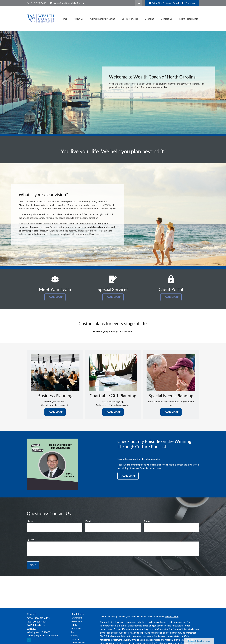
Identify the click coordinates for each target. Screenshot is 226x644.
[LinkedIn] (139, 3)
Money (74, 635)
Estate (74, 625)
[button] (64, 18)
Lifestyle (75, 639)
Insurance (76, 628)
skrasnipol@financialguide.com (68, 3)
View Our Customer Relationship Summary (172, 3)
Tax (73, 632)
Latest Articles (78, 642)
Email (88, 521)
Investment (76, 621)
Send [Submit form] (33, 565)
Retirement (76, 618)
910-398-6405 (36, 3)
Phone (147, 521)
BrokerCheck (172, 616)
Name (30, 521)
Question (32, 539)
